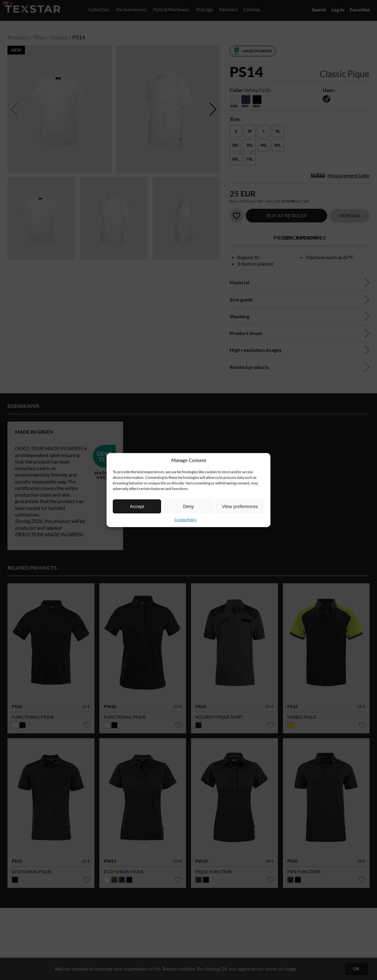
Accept (137, 506)
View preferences (240, 506)
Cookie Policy (186, 520)
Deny (188, 506)
